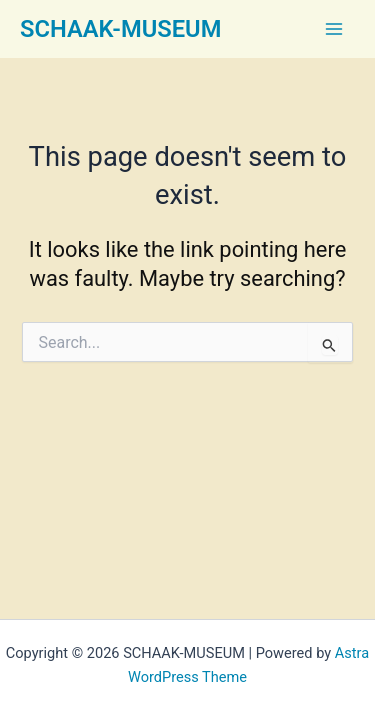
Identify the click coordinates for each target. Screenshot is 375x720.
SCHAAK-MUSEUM (120, 29)
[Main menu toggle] (334, 29)
